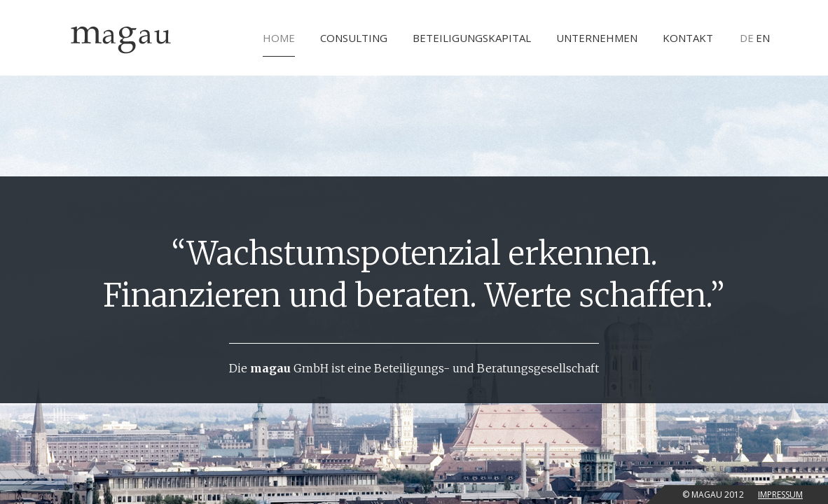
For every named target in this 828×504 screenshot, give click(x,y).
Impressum (780, 495)
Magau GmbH (121, 38)
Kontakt (688, 38)
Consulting (354, 38)
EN (763, 38)
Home (279, 44)
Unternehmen (597, 38)
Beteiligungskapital (472, 38)
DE (747, 38)
